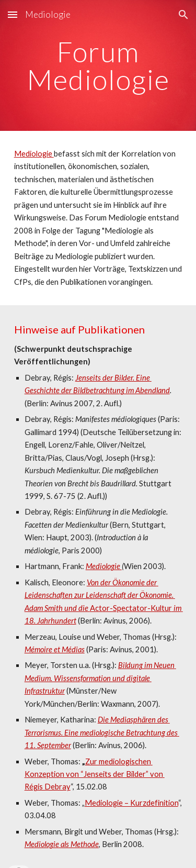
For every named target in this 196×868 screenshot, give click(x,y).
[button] (13, 14)
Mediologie (34, 154)
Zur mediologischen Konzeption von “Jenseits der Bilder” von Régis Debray (95, 774)
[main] (98, 66)
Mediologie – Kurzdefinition (131, 803)
